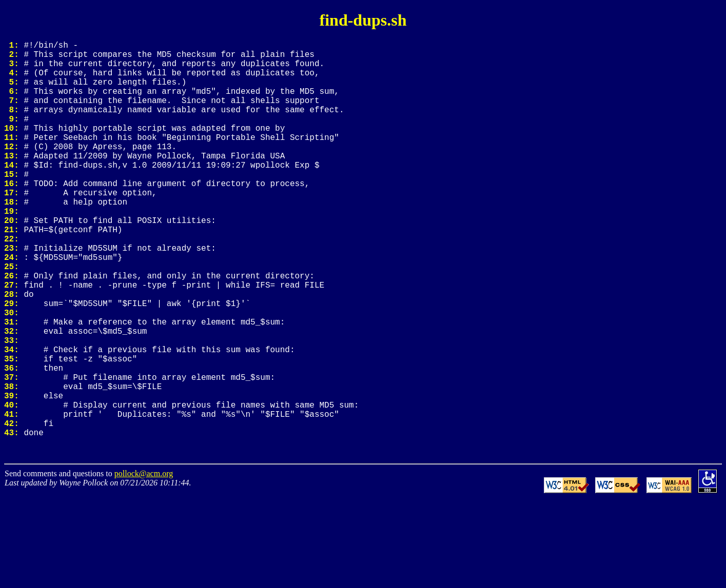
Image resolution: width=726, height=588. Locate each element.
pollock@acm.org (144, 562)
